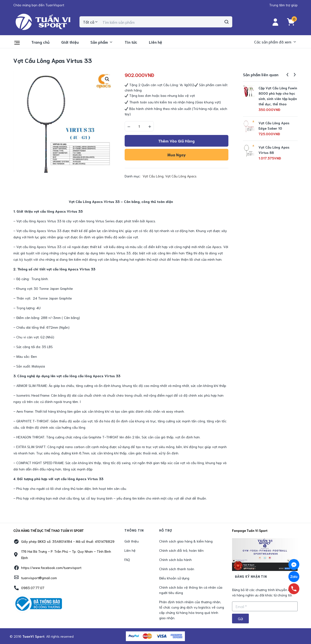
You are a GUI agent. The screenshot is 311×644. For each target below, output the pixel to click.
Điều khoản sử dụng (174, 578)
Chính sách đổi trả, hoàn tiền (181, 550)
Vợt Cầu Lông (153, 176)
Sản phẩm (102, 42)
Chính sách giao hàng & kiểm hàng (186, 541)
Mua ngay (177, 155)
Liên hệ (155, 42)
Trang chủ (40, 42)
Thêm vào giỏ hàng (176, 141)
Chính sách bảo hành (175, 560)
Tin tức (131, 42)
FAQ (127, 560)
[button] (39, 5)
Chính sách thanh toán (177, 569)
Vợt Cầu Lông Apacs (181, 176)
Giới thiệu (70, 42)
